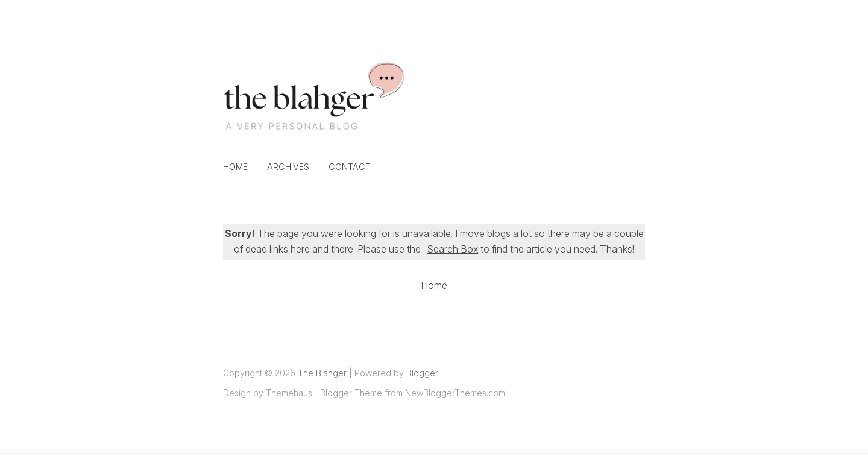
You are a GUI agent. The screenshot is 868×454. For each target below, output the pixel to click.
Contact (350, 167)
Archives (288, 167)
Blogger (422, 373)
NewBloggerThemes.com (455, 393)
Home (235, 167)
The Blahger (322, 373)
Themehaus (289, 393)
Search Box (452, 249)
